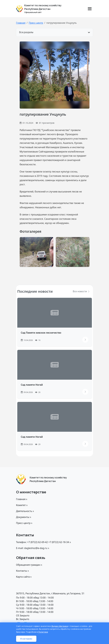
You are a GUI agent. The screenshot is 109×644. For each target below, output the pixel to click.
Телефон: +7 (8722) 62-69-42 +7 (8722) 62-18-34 (44, 542)
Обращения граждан (29, 565)
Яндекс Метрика (60, 626)
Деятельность (25, 511)
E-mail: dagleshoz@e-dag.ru (33, 548)
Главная (21, 23)
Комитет (22, 505)
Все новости (81, 291)
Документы (24, 517)
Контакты (23, 571)
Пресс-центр (36, 23)
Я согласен (26, 639)
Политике (43, 632)
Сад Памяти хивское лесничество (41, 333)
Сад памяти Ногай (32, 385)
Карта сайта (24, 577)
